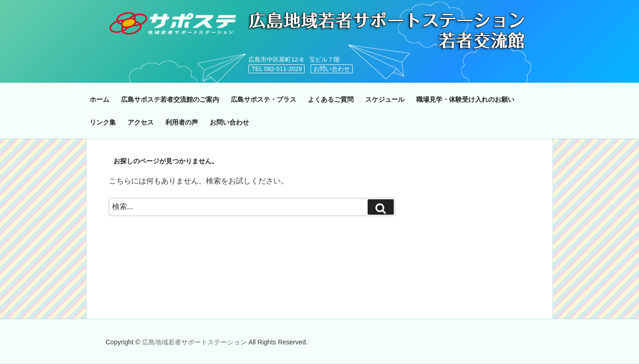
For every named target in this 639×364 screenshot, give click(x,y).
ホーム (99, 99)
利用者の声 (182, 122)
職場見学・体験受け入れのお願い (465, 99)
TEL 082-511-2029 (277, 69)
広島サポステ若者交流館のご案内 (170, 99)
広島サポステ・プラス (263, 99)
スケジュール (385, 99)
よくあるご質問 (331, 99)
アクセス (141, 122)
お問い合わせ (332, 69)
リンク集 (103, 122)
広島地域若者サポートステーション (195, 342)
